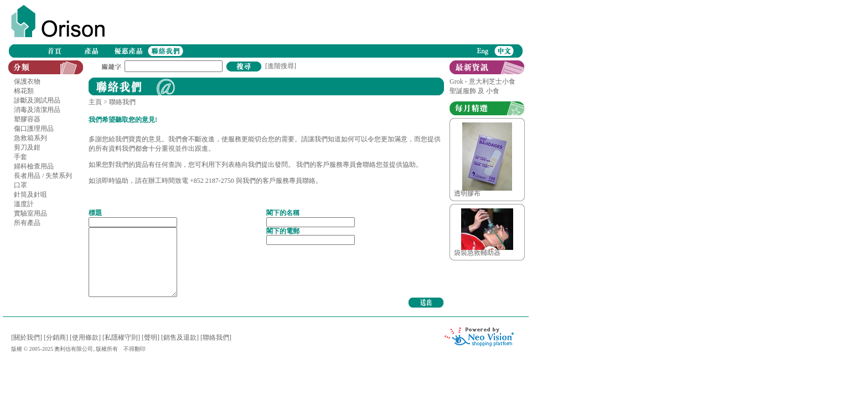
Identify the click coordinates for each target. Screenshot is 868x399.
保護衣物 (27, 81)
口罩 (20, 185)
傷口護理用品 (34, 129)
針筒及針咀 (30, 195)
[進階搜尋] (281, 66)
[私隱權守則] (121, 337)
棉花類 (24, 91)
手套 (20, 157)
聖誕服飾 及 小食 (474, 91)
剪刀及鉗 (27, 147)
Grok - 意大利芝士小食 (482, 81)
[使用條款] (85, 337)
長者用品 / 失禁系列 (43, 176)
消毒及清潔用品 (37, 110)
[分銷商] (56, 337)
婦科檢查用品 (34, 166)
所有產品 (27, 223)
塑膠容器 (27, 119)
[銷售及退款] (180, 337)
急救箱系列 (30, 138)
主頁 (95, 102)
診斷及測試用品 (37, 100)
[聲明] (151, 337)
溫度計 (24, 204)
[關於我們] (27, 337)
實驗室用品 (30, 213)
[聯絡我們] (216, 337)
